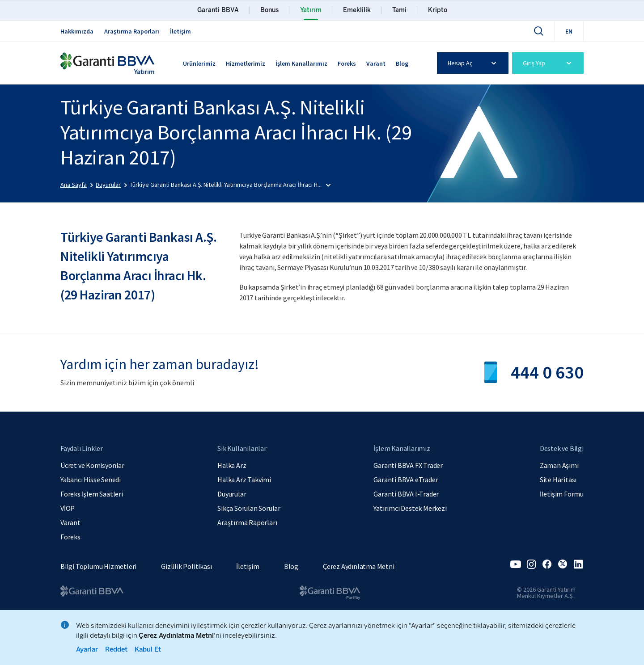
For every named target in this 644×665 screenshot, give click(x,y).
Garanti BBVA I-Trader (406, 494)
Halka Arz (232, 465)
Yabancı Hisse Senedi (91, 480)
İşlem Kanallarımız (301, 63)
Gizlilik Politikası (186, 566)
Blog (402, 63)
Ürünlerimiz (199, 63)
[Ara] (538, 31)
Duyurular (232, 494)
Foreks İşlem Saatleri (92, 494)
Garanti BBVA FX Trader (408, 465)
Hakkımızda (77, 31)
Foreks (347, 63)
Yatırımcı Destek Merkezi (410, 508)
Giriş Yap (549, 63)
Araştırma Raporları (132, 31)
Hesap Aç (473, 63)
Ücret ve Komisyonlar (92, 465)
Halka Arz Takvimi (244, 480)
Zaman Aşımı (559, 465)
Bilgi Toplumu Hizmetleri (98, 566)
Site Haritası (558, 480)
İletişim (180, 31)
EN (569, 31)
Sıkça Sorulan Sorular (249, 508)
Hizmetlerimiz (246, 63)
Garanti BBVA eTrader (406, 480)
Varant (376, 63)
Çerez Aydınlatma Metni (359, 566)
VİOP (68, 508)
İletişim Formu (562, 494)
